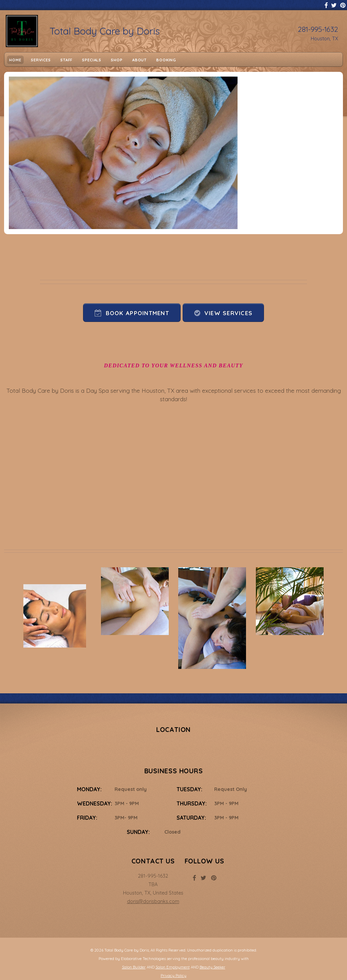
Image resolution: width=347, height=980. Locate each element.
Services (41, 60)
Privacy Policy (173, 976)
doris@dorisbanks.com (153, 901)
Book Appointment (137, 313)
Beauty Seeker (212, 967)
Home (15, 60)
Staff (66, 60)
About (139, 60)
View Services (229, 313)
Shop (117, 60)
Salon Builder (134, 967)
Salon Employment (173, 967)
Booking (166, 60)
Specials (92, 60)
